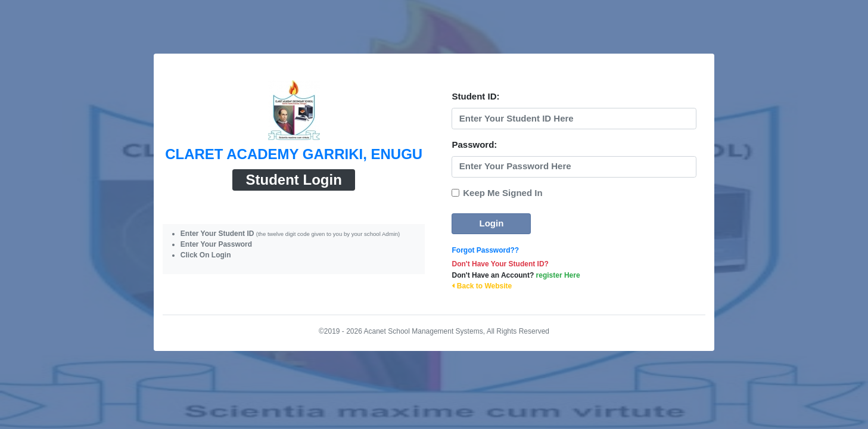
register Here (558, 275)
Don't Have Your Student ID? (500, 264)
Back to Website (482, 286)
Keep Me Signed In (503, 193)
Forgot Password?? (485, 250)
